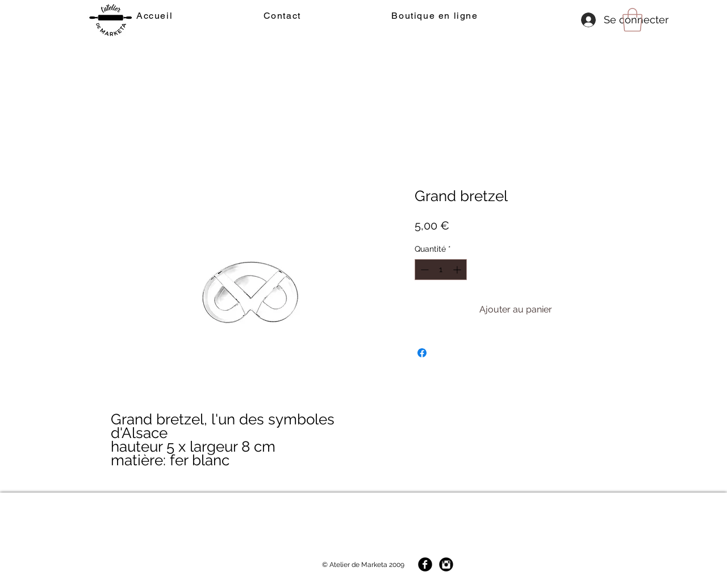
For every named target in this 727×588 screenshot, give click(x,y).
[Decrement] (423, 270)
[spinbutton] (441, 270)
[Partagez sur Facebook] (422, 353)
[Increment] (458, 270)
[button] (632, 20)
